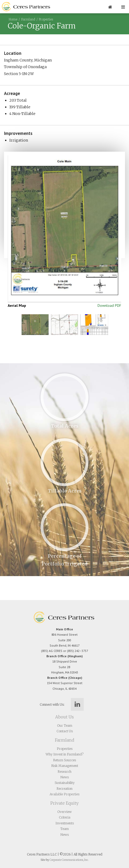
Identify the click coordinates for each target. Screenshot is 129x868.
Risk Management (65, 766)
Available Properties (64, 794)
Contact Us (65, 731)
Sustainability (65, 783)
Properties (46, 19)
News (65, 777)
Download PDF (109, 305)
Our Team (65, 726)
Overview (64, 812)
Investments (65, 823)
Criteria (65, 817)
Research (64, 772)
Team (64, 829)
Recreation (64, 789)
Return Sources (64, 760)
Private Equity (64, 803)
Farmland (28, 19)
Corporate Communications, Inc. (69, 860)
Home (13, 19)
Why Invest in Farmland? (64, 754)
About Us (64, 717)
